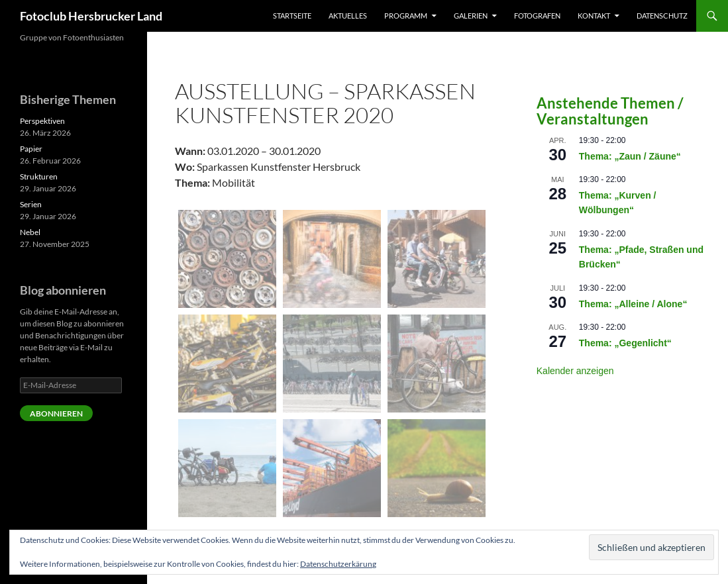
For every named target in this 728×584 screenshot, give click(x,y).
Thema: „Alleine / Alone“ (633, 304)
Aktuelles (348, 16)
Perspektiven (42, 121)
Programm (406, 16)
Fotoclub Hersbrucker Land (91, 16)
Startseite (292, 16)
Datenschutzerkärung (338, 564)
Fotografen (537, 16)
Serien (31, 204)
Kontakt (594, 16)
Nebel (30, 232)
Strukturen (39, 176)
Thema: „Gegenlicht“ (625, 343)
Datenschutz (662, 16)
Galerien (471, 16)
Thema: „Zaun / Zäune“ (630, 156)
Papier (31, 149)
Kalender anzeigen (575, 371)
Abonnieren (56, 414)
